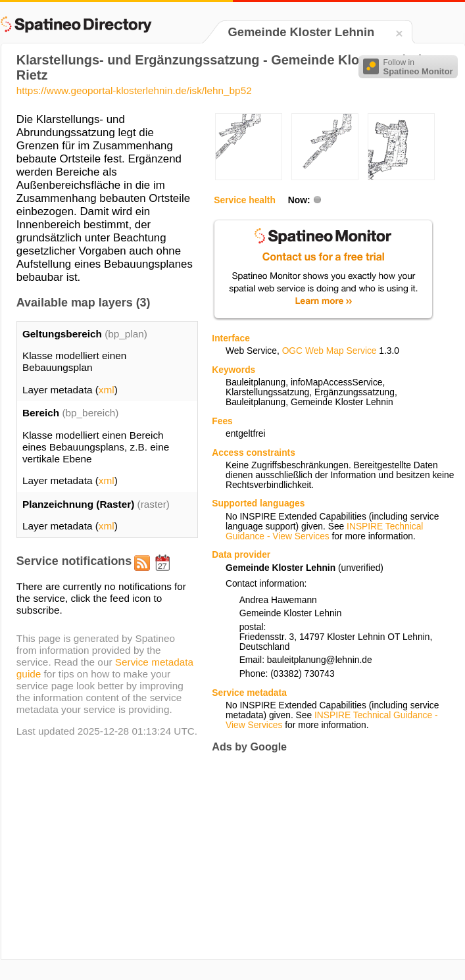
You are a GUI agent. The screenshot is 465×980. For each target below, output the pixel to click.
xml (107, 390)
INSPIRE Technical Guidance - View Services (324, 531)
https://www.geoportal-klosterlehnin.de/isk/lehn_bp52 (134, 90)
